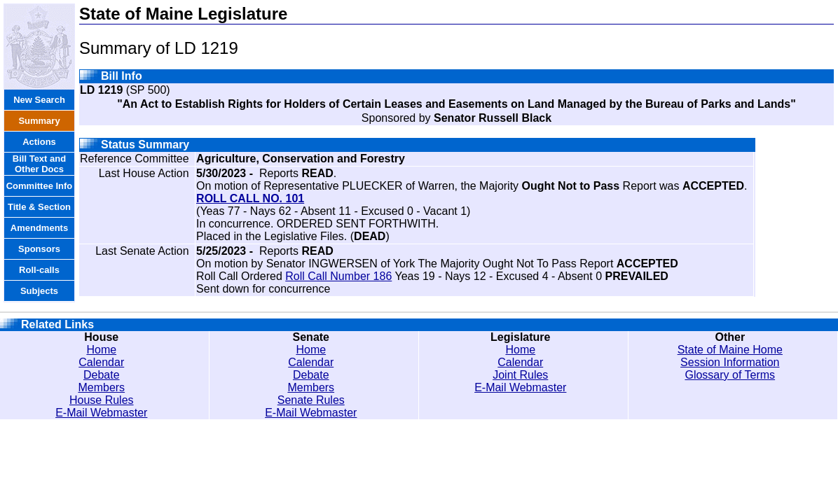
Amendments (39, 228)
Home (101, 350)
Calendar (101, 362)
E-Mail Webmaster (101, 413)
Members (101, 387)
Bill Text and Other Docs (39, 164)
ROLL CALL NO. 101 (250, 198)
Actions (39, 142)
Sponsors (39, 249)
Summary (39, 121)
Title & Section (39, 207)
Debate (102, 375)
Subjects (39, 291)
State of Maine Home (730, 350)
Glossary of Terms (730, 375)
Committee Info (40, 186)
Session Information (730, 362)
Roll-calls (39, 270)
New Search (39, 100)
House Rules (102, 400)
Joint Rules (520, 375)
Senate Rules (311, 400)
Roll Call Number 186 (338, 276)
